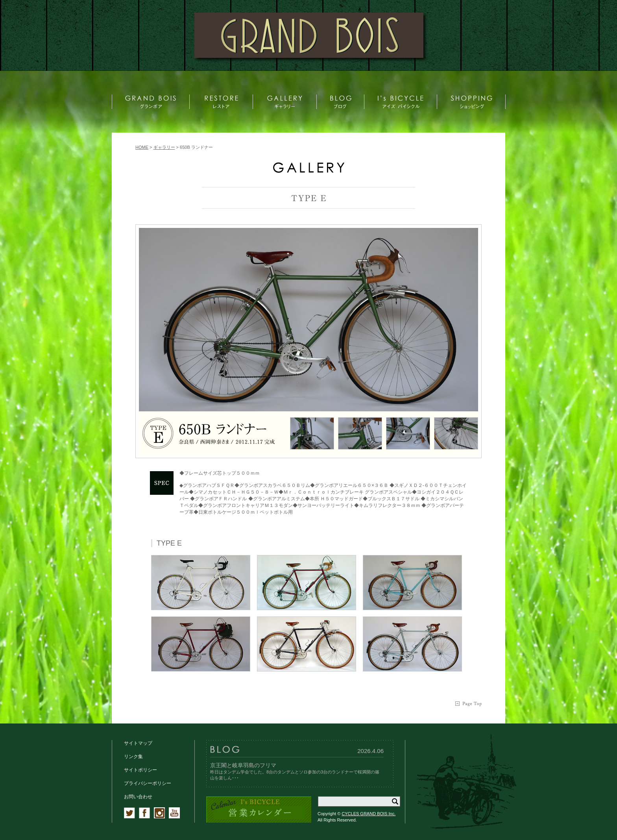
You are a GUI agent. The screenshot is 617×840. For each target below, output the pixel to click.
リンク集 (133, 757)
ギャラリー (164, 147)
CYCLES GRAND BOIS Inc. (369, 814)
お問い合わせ (138, 797)
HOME (142, 147)
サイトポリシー (140, 770)
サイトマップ (138, 743)
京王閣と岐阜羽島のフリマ (243, 765)
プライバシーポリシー (148, 783)
